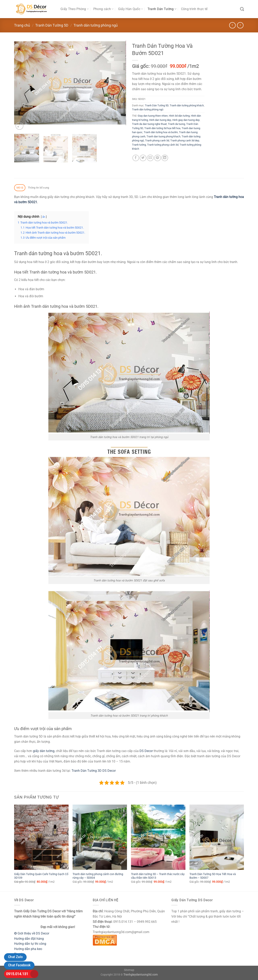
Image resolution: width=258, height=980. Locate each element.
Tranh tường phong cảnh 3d (163, 145)
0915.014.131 (17, 974)
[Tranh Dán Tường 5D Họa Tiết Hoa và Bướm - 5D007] (217, 837)
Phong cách (104, 9)
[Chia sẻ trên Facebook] (136, 158)
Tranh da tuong (176, 124)
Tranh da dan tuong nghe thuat (149, 124)
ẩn (44, 217)
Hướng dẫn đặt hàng (29, 939)
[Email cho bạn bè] (150, 158)
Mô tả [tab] (20, 188)
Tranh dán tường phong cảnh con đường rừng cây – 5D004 (98, 876)
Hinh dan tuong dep (160, 120)
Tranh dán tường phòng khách (187, 105)
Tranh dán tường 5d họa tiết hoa (162, 128)
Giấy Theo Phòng (75, 9)
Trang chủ (22, 25)
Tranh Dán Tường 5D (52, 25)
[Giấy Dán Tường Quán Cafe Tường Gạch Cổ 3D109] (41, 837)
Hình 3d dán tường (179, 116)
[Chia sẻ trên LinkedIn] (165, 158)
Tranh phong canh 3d (157, 140)
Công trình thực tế (194, 9)
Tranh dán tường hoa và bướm (161, 132)
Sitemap (129, 970)
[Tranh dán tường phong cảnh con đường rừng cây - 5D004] (100, 837)
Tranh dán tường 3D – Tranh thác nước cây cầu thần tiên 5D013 (158, 876)
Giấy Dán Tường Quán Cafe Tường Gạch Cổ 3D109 (41, 876)
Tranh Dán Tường (162, 9)
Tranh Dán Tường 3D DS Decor (94, 771)
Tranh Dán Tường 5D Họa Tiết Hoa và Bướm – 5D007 (213, 876)
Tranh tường (139, 145)
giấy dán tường (44, 751)
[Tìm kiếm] (242, 9)
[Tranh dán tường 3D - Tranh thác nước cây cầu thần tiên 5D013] (158, 837)
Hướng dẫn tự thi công (30, 944)
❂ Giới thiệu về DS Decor (32, 933)
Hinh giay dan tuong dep (186, 120)
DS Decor (146, 751)
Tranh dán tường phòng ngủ (96, 25)
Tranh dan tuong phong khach (163, 136)
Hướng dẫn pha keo (28, 949)
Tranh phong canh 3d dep (185, 140)
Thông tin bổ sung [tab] (38, 188)
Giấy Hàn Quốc (131, 9)
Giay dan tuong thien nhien (153, 116)
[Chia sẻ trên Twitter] (143, 158)
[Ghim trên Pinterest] (158, 158)
